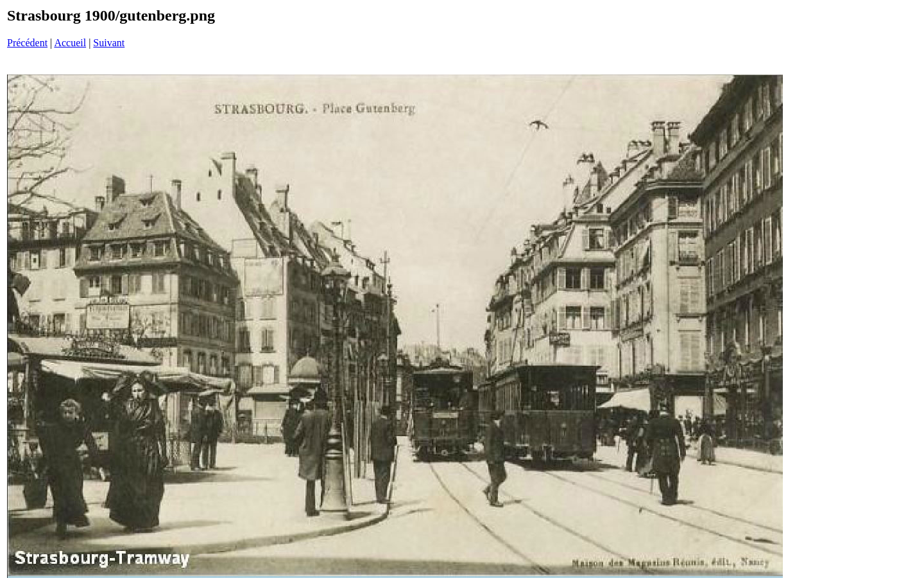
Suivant (109, 43)
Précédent (27, 43)
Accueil (70, 43)
